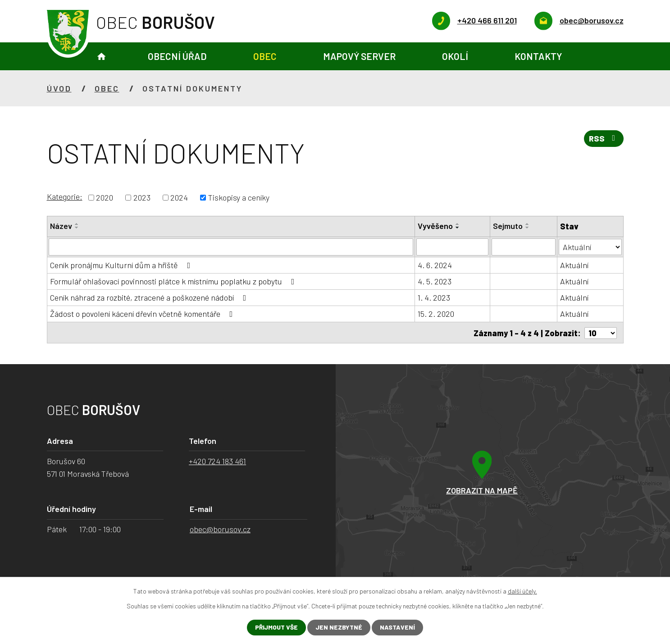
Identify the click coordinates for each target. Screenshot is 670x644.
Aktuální (574, 265)
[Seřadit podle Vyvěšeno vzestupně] (458, 224)
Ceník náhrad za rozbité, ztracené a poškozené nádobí (150, 297)
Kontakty (538, 56)
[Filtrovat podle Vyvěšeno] (452, 247)
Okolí (455, 56)
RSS (603, 139)
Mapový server (359, 56)
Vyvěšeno (435, 226)
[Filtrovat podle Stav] (590, 246)
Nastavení (398, 628)
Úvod (101, 57)
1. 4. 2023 (434, 297)
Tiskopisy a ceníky (239, 197)
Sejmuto (508, 226)
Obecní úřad (177, 56)
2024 (179, 197)
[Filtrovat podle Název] (231, 247)
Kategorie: (65, 196)
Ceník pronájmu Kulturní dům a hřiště (122, 265)
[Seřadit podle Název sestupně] (77, 228)
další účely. (522, 591)
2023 (142, 197)
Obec (265, 56)
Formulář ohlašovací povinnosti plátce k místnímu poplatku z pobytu (174, 281)
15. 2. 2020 (436, 314)
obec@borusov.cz (220, 529)
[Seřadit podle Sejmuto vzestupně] (528, 224)
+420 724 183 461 (217, 461)
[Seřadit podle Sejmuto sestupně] (528, 228)
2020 (105, 197)
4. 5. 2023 (435, 281)
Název (61, 226)
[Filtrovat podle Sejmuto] (524, 247)
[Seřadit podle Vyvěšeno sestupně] (458, 228)
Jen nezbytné (339, 628)
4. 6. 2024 (435, 265)
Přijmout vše (276, 628)
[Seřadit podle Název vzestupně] (77, 224)
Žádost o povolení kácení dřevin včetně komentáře (143, 314)
